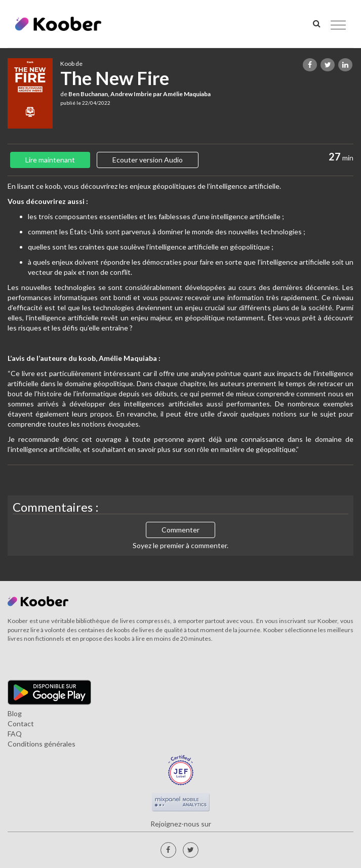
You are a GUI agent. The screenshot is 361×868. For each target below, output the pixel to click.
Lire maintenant (50, 160)
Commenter (180, 530)
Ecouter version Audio (148, 160)
